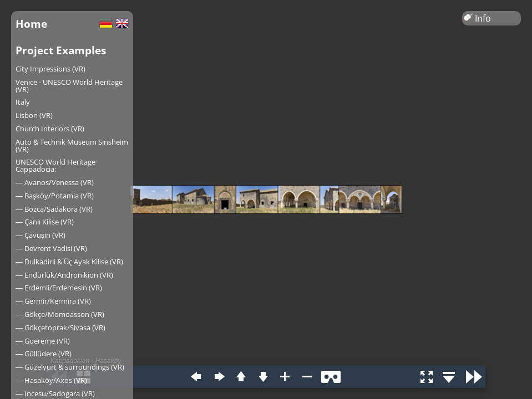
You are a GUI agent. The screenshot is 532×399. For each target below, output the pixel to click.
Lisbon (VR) (34, 115)
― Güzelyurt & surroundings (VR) (70, 367)
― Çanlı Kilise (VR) (45, 222)
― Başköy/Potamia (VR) (55, 196)
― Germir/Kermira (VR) (53, 301)
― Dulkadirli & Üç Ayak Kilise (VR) (69, 262)
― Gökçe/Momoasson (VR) (60, 314)
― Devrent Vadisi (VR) (51, 248)
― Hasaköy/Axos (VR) (51, 380)
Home (31, 24)
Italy (23, 102)
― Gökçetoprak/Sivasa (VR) (60, 328)
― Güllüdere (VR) (44, 354)
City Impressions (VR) (50, 69)
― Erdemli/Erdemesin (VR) (59, 288)
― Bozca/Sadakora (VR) (54, 209)
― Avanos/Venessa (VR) (55, 182)
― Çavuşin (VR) (40, 235)
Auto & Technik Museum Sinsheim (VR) (72, 145)
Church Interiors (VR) (50, 129)
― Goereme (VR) (43, 341)
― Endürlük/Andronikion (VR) (64, 275)
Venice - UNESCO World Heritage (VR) (69, 86)
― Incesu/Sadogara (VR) (55, 393)
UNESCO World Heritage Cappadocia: (55, 165)
